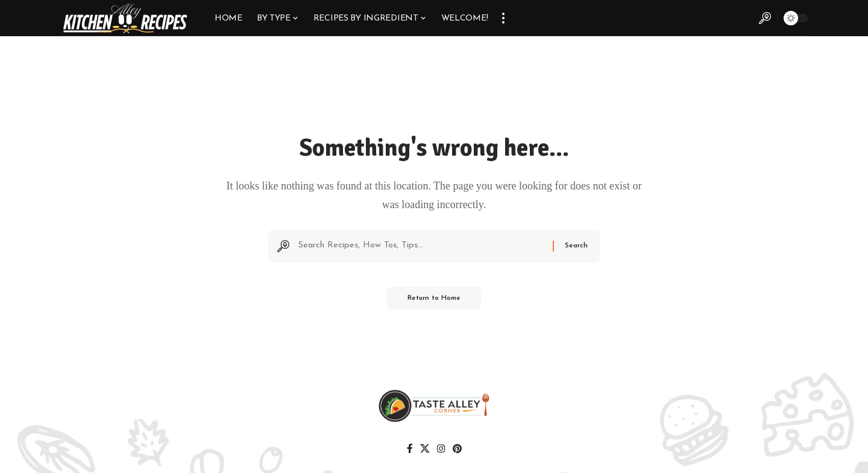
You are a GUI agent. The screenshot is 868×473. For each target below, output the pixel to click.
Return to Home (434, 301)
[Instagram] (440, 451)
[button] (503, 18)
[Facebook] (410, 451)
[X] (425, 451)
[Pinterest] (456, 451)
